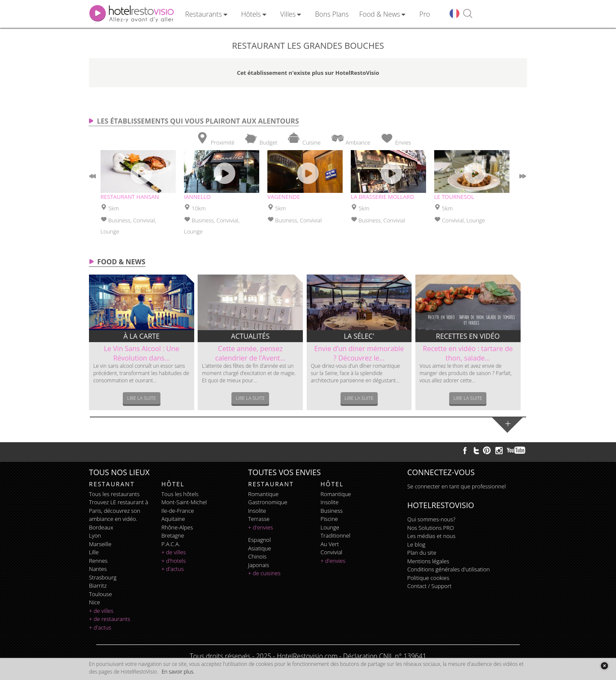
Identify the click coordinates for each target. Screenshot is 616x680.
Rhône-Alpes (177, 527)
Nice (95, 602)
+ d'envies (261, 527)
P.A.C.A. (171, 544)
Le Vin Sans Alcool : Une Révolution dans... (142, 353)
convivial (331, 552)
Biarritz (98, 585)
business (332, 511)
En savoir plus (178, 672)
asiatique (260, 548)
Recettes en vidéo (468, 336)
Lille (94, 552)
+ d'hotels (173, 561)
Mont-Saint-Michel (184, 502)
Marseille (100, 544)
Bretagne (173, 535)
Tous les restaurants (114, 494)
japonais (259, 565)
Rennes (98, 561)
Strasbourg (103, 577)
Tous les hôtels (180, 494)
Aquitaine (173, 519)
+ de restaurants (110, 619)
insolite (257, 511)
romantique (263, 494)
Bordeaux (101, 527)
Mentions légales (428, 561)
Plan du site (422, 553)
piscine (329, 519)
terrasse (259, 519)
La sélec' (359, 336)
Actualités (250, 336)
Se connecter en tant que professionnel (456, 486)
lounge (330, 527)
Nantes (98, 569)
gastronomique (268, 502)
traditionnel (335, 535)
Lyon (95, 535)
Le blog (416, 544)
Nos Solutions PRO (431, 528)
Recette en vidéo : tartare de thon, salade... (468, 353)
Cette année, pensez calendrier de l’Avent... (250, 353)
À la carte (142, 336)
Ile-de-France (178, 511)
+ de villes (101, 611)
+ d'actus (100, 627)
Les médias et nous (431, 536)
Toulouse (101, 594)
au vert (330, 544)
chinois (257, 556)
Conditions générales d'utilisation (449, 569)
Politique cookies (428, 578)
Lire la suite (142, 398)
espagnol (259, 540)
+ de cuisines (264, 573)
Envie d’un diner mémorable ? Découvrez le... (359, 353)
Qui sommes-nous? (431, 519)
